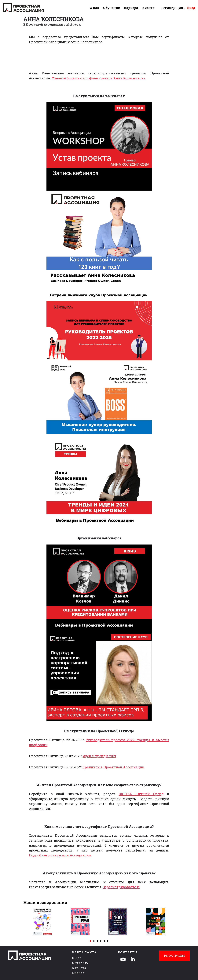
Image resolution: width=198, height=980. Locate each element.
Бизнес (148, 8)
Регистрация (172, 8)
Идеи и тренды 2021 (99, 756)
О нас (94, 8)
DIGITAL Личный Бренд (141, 794)
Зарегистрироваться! (121, 887)
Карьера (131, 8)
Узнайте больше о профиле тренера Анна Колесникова (99, 78)
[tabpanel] (42, 922)
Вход (191, 8)
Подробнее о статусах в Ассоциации (60, 855)
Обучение (112, 8)
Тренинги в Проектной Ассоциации (114, 767)
